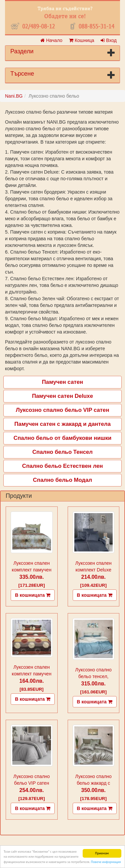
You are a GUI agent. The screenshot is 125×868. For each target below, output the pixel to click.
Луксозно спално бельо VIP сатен (62, 410)
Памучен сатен (62, 382)
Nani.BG (14, 96)
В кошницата (33, 595)
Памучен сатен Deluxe (62, 396)
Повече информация (106, 862)
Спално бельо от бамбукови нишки (63, 438)
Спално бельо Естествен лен (62, 466)
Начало (51, 40)
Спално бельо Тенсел (62, 452)
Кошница (81, 40)
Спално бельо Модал (63, 480)
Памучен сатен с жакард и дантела (62, 424)
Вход (109, 40)
